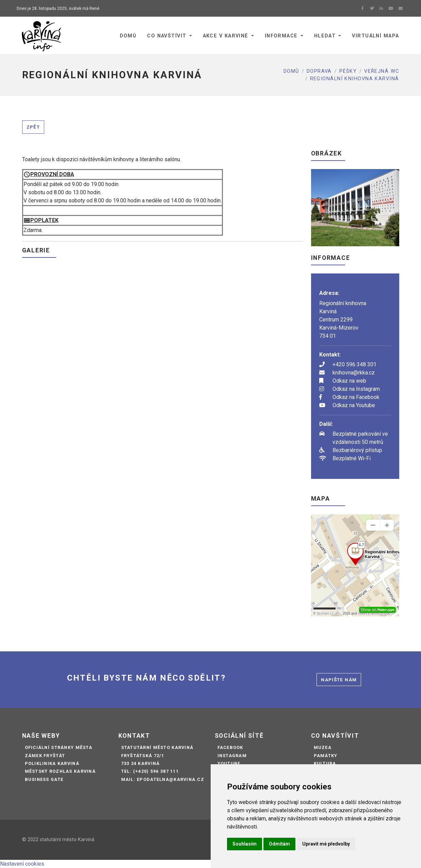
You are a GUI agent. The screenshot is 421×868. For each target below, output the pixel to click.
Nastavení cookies (22, 864)
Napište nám (339, 680)
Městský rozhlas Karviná (60, 771)
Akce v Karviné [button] (226, 36)
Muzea (323, 747)
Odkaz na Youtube (354, 405)
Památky (326, 756)
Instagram (232, 756)
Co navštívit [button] (167, 36)
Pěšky (348, 71)
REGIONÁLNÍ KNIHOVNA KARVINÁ (355, 79)
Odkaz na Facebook (356, 397)
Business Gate (44, 779)
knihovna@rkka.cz (354, 373)
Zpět (33, 127)
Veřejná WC (382, 71)
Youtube (229, 763)
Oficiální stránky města (59, 747)
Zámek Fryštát (45, 756)
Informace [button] (281, 36)
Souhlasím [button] (245, 844)
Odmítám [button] (279, 844)
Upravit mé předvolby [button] (326, 844)
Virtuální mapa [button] (375, 36)
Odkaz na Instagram (356, 389)
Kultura (325, 763)
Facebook (230, 747)
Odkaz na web (349, 381)
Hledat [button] (325, 36)
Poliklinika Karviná (52, 763)
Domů (291, 71)
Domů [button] (128, 36)
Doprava (319, 71)
